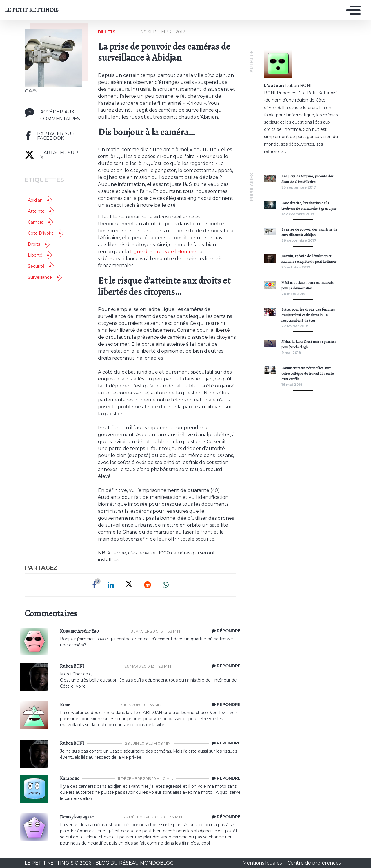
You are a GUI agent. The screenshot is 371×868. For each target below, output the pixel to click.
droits (34, 244)
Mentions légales (263, 863)
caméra (36, 222)
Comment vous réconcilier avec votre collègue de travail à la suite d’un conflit (308, 373)
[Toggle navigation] (352, 10)
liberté (35, 255)
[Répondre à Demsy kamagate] (225, 817)
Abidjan (35, 200)
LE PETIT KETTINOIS (32, 10)
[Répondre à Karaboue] (225, 778)
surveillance (40, 277)
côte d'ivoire (41, 233)
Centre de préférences (314, 863)
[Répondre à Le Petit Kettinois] (225, 666)
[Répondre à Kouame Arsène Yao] (225, 631)
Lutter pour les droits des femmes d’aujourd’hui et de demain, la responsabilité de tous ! (308, 315)
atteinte (36, 211)
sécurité (36, 266)
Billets (107, 32)
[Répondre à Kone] (225, 705)
